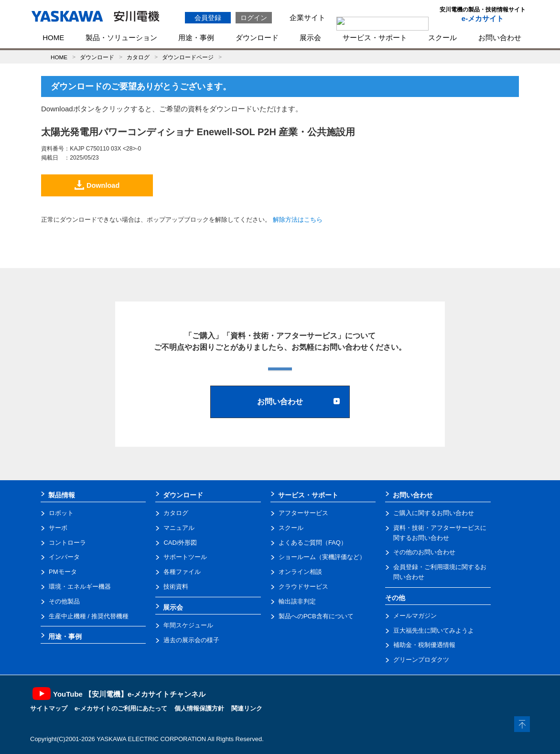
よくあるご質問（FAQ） (313, 543)
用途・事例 (196, 38)
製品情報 (62, 495)
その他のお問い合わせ (424, 552)
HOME (53, 38)
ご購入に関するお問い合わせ (434, 513)
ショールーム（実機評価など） (322, 557)
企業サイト (307, 17)
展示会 (310, 38)
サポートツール (185, 557)
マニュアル (179, 528)
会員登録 (208, 18)
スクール (442, 38)
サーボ (58, 528)
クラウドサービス (303, 587)
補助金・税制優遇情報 (424, 645)
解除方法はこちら (298, 220)
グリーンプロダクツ (421, 660)
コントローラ (67, 543)
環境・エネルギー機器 (80, 587)
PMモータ (63, 572)
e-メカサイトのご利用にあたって (121, 708)
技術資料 (176, 587)
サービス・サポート (375, 38)
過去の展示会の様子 (191, 640)
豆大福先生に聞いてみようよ (434, 630)
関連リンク (247, 708)
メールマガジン (415, 616)
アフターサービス (303, 513)
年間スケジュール (188, 625)
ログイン (254, 18)
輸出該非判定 (297, 601)
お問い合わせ (500, 38)
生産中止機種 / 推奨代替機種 (89, 616)
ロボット (61, 513)
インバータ (64, 557)
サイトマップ (49, 708)
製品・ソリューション (121, 38)
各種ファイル (182, 572)
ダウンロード (257, 38)
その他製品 (64, 601)
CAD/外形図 (180, 543)
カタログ (138, 57)
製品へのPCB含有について (316, 616)
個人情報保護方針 (199, 708)
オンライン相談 (300, 572)
